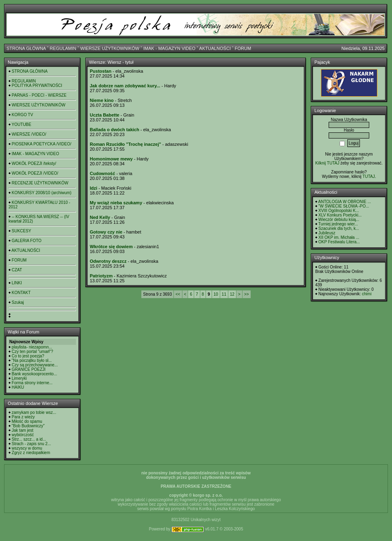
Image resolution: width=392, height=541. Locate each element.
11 (224, 294)
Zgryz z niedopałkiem (31, 453)
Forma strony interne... (32, 383)
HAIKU (18, 387)
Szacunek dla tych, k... (339, 228)
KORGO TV (23, 115)
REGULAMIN (63, 48)
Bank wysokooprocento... (35, 374)
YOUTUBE (22, 124)
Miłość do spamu (27, 421)
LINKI (17, 283)
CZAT (17, 270)
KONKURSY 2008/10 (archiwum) (42, 193)
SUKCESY (22, 231)
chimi (367, 294)
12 (232, 294)
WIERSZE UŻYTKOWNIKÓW (110, 48)
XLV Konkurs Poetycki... (340, 215)
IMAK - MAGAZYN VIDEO (169, 48)
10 (216, 294)
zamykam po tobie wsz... (34, 412)
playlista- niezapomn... (32, 347)
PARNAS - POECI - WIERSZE (39, 95)
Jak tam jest (23, 430)
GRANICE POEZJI (29, 369)
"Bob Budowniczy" (28, 426)
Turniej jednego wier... (338, 224)
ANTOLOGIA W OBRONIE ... (344, 202)
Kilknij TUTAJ (327, 163)
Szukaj (18, 302)
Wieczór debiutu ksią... (339, 220)
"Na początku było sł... (32, 360)
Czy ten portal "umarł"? (32, 352)
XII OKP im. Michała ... (339, 237)
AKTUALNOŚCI (215, 48)
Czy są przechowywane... (35, 365)
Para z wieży (23, 417)
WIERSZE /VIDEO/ (29, 134)
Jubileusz (327, 233)
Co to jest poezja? (28, 356)
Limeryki (19, 378)
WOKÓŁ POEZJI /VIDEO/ (35, 173)
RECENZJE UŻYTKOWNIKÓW (40, 183)
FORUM (243, 48)
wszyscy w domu (27, 448)
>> (247, 294)
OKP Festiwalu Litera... (339, 242)
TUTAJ (368, 176)
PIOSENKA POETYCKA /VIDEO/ (42, 144)
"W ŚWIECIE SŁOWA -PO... (344, 206)
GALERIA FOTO (27, 241)
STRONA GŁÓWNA (26, 48)
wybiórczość (23, 435)
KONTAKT (21, 293)
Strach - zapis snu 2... (31, 444)
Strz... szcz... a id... (29, 439)
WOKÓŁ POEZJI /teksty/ (34, 163)
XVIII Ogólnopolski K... (339, 211)
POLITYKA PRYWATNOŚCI (37, 85)
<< (178, 294)
